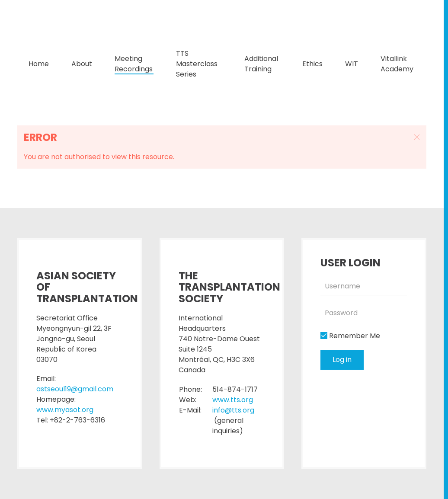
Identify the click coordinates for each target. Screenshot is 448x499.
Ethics (312, 64)
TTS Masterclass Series (197, 64)
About (82, 64)
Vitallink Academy (397, 64)
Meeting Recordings (134, 64)
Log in (342, 360)
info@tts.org (233, 410)
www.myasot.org (65, 410)
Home (39, 64)
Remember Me (350, 336)
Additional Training (261, 64)
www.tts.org (233, 400)
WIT (352, 64)
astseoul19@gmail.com (75, 389)
